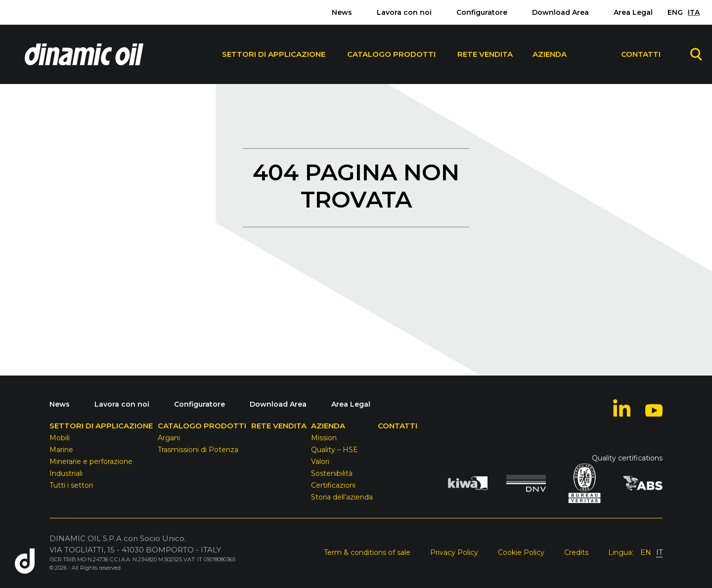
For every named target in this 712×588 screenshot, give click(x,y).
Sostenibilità (332, 473)
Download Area (560, 12)
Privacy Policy (454, 552)
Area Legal (633, 12)
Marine (61, 450)
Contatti (641, 54)
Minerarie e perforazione (91, 462)
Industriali (66, 473)
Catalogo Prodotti (391, 54)
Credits (576, 552)
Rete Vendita (485, 54)
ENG (675, 12)
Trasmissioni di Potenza (198, 450)
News (342, 12)
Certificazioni (333, 485)
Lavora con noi (404, 12)
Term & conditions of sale (367, 552)
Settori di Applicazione (274, 54)
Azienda (550, 54)
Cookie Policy (521, 552)
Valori (320, 462)
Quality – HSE (334, 450)
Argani (169, 438)
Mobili (60, 438)
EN (646, 552)
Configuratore (482, 12)
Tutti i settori (71, 485)
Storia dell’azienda (342, 497)
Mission (324, 438)
